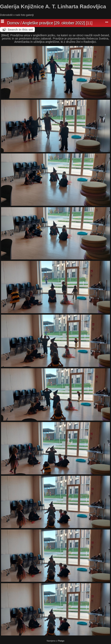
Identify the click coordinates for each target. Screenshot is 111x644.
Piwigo (61, 641)
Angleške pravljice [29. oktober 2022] (54, 23)
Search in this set (20, 29)
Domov (13, 23)
